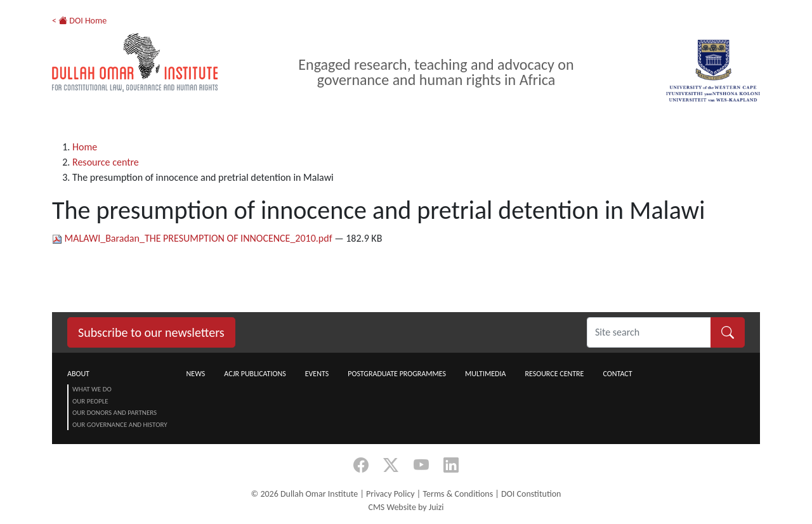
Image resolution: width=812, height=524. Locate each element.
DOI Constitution (531, 494)
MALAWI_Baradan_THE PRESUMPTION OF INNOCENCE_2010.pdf (193, 238)
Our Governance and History (120, 425)
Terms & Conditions (458, 494)
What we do (92, 389)
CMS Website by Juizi (406, 507)
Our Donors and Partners (115, 413)
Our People (90, 401)
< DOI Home (79, 21)
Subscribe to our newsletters (151, 332)
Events (317, 374)
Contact (617, 374)
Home (85, 147)
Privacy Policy (390, 494)
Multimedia (485, 374)
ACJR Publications (255, 374)
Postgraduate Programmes (397, 374)
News (196, 374)
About (78, 374)
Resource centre (106, 162)
